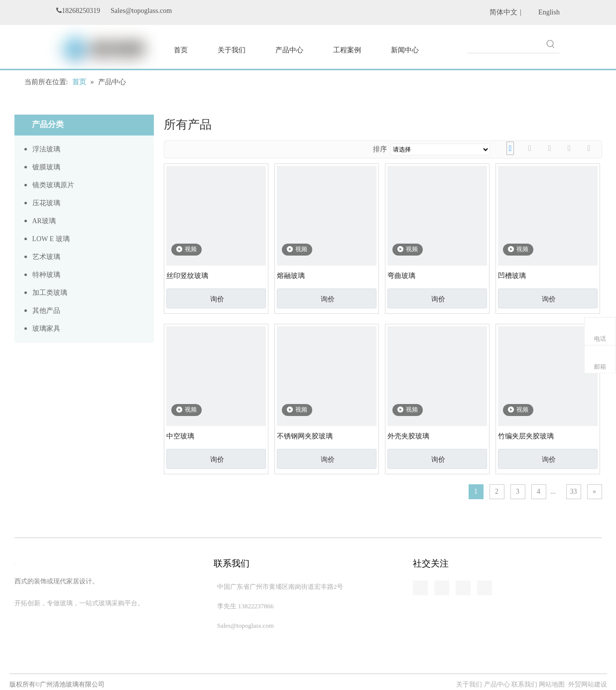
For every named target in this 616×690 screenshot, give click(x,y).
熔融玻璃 (291, 276)
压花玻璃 (46, 203)
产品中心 (497, 684)
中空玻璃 (180, 436)
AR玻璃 (44, 221)
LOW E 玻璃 (51, 239)
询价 (217, 299)
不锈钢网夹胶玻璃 (305, 436)
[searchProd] (504, 44)
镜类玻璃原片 (53, 185)
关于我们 (470, 684)
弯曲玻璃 (401, 276)
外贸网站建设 (588, 684)
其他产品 (46, 311)
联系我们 (524, 684)
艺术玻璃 (46, 257)
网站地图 (552, 684)
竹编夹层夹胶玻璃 (526, 436)
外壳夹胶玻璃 (408, 436)
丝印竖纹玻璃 (187, 276)
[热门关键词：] (551, 44)
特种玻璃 (46, 275)
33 (574, 491)
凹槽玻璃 (512, 276)
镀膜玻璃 (46, 167)
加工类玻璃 (50, 293)
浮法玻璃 (46, 149)
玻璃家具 (46, 329)
